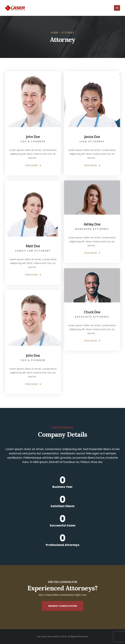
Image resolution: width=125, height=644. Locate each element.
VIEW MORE (33, 165)
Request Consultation (63, 606)
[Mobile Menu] (117, 8)
